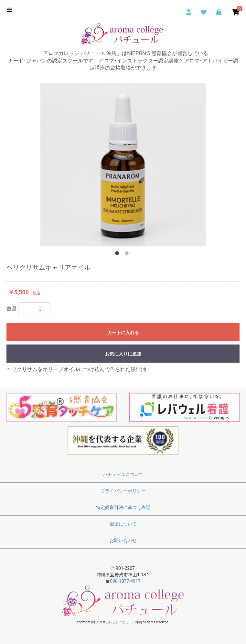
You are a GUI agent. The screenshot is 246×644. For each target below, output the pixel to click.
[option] (123, 165)
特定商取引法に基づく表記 (123, 507)
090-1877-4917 (125, 581)
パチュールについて (123, 474)
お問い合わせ (123, 540)
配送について (123, 524)
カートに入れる (123, 333)
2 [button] (128, 254)
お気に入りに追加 (123, 354)
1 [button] (118, 254)
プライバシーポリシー (123, 491)
